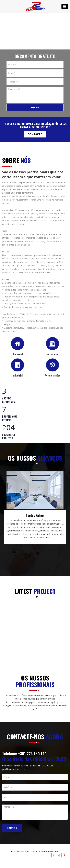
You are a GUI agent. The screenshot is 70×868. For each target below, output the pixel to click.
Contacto (35, 134)
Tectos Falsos (35, 515)
